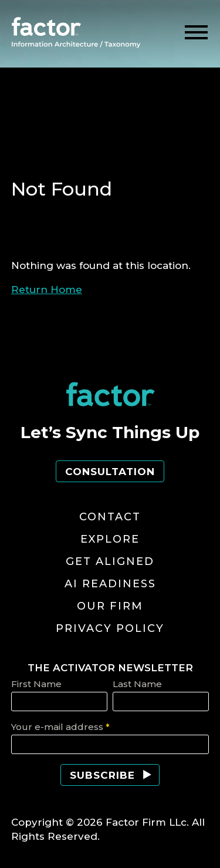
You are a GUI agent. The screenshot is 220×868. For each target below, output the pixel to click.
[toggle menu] (196, 33)
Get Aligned (110, 561)
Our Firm (110, 606)
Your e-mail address (60, 727)
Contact (110, 517)
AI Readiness (110, 584)
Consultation (110, 472)
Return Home (47, 290)
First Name (36, 684)
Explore (110, 539)
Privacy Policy (110, 628)
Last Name (137, 684)
